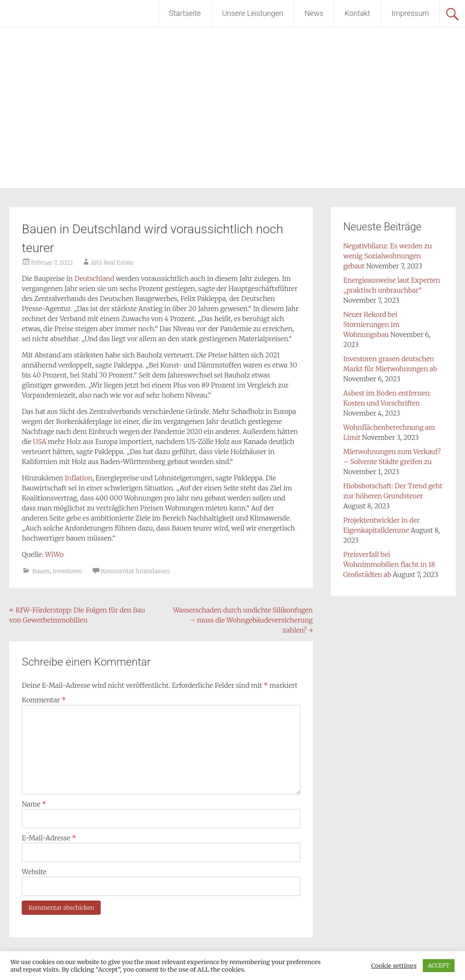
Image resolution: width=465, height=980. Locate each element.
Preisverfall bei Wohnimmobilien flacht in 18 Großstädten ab (389, 564)
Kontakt (357, 13)
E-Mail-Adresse (49, 838)
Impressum (410, 13)
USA (40, 442)
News (314, 13)
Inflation (79, 478)
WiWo (54, 554)
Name (34, 804)
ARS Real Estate (112, 263)
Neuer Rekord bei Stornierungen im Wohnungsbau (371, 324)
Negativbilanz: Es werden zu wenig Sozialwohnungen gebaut (388, 256)
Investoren (67, 571)
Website (34, 872)
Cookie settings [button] (394, 966)
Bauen (41, 571)
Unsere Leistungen (253, 13)
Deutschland (94, 278)
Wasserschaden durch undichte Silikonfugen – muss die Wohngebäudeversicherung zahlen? (243, 620)
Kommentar (44, 700)
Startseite (185, 13)
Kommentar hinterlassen (135, 571)
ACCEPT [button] (439, 966)
